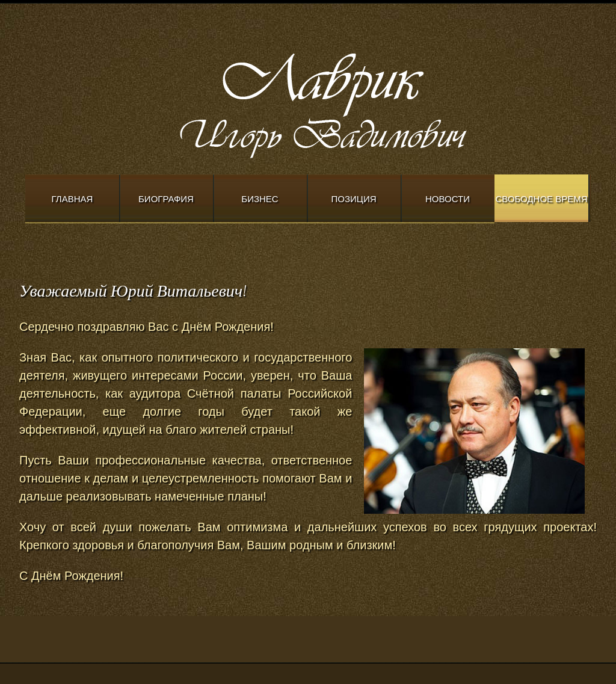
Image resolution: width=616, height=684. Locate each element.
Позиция (354, 199)
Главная (72, 199)
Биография (166, 199)
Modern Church (356, 103)
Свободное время (541, 199)
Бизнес (260, 199)
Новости (448, 199)
